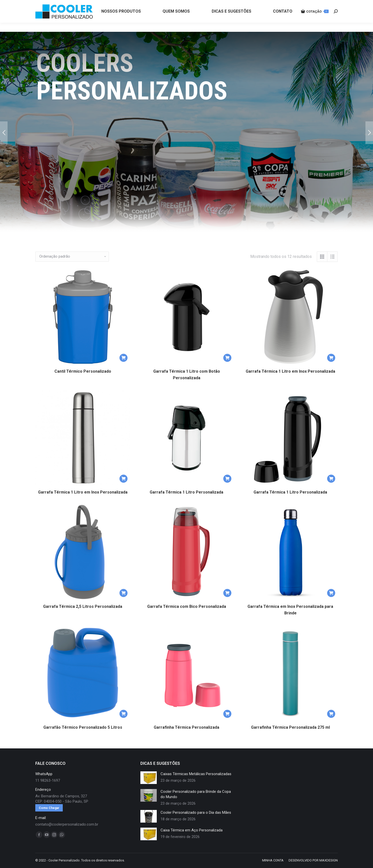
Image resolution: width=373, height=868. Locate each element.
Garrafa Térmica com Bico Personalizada (187, 606)
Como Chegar (49, 808)
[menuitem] (121, 20)
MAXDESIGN (329, 860)
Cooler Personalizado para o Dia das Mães (196, 812)
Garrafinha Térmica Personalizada (186, 727)
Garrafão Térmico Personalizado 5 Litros (83, 727)
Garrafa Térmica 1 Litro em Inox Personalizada (290, 371)
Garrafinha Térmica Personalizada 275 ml (290, 727)
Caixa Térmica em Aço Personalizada (192, 830)
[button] (123, 358)
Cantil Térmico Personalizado (83, 371)
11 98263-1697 (119, 5)
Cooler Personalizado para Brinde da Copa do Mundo (196, 794)
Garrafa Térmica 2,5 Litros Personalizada (83, 606)
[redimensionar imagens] (149, 778)
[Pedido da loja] (72, 257)
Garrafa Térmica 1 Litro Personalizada (186, 492)
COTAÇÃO (315, 20)
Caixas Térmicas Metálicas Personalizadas (196, 774)
